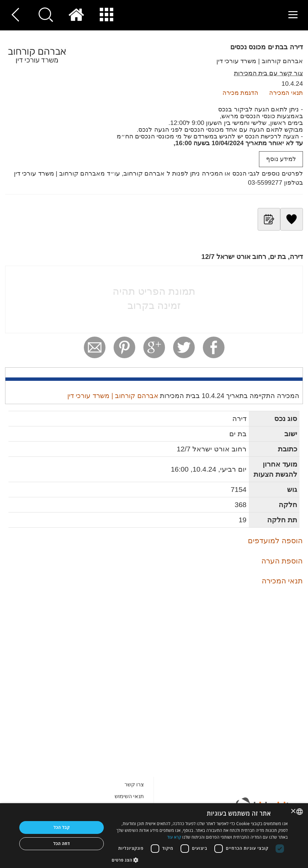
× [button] (294, 811)
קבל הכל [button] (62, 827)
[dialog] (154, 836)
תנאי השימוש (129, 796)
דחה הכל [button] (62, 844)
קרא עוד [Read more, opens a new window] (174, 837)
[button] (200, 860)
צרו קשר (134, 784)
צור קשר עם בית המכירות (268, 73)
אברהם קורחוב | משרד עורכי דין (260, 61)
